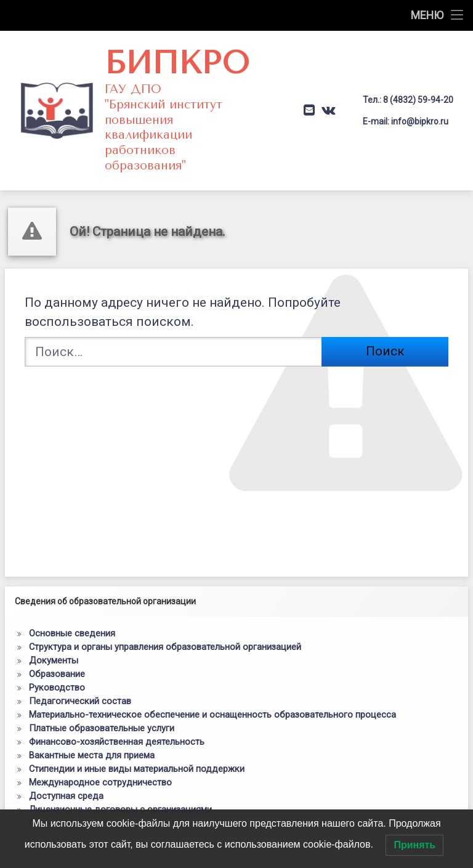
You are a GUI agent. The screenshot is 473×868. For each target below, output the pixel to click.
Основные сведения (72, 585)
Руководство (57, 639)
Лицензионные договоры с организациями (120, 761)
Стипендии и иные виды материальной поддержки (137, 721)
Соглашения (55, 775)
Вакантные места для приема (92, 707)
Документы (54, 612)
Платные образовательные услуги (102, 680)
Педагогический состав (80, 653)
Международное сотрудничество (100, 734)
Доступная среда (66, 748)
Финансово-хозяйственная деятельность (117, 694)
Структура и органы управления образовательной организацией (165, 599)
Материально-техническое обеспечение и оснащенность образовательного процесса (212, 667)
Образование (57, 626)
